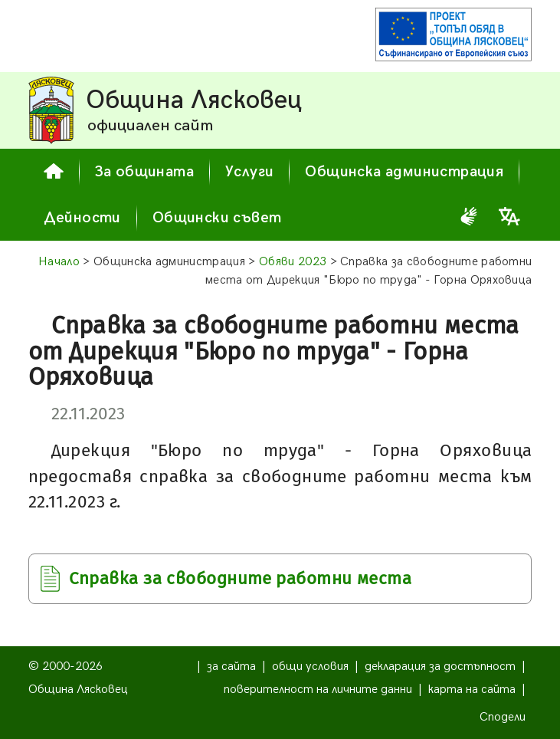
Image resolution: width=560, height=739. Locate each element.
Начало (59, 262)
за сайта (231, 667)
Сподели (503, 717)
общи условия (310, 667)
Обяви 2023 (293, 262)
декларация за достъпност (440, 667)
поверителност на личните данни (318, 690)
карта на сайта (472, 690)
